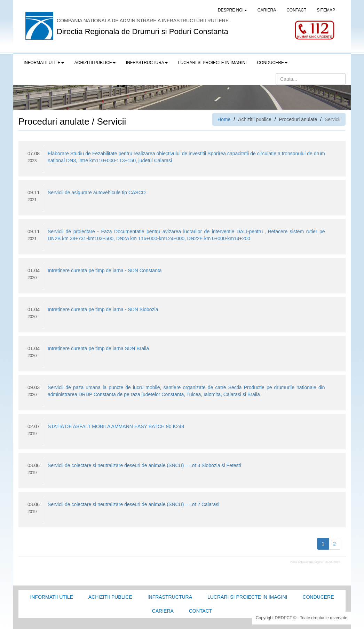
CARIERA (267, 10)
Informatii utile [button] (44, 63)
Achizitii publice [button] (95, 63)
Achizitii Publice (110, 597)
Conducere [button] (272, 63)
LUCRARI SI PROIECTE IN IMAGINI (212, 63)
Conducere (318, 597)
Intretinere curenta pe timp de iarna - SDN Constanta (105, 270)
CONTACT (296, 10)
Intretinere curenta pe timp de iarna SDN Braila (98, 348)
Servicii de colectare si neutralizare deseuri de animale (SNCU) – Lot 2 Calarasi (133, 504)
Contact (201, 611)
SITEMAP (326, 10)
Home (224, 119)
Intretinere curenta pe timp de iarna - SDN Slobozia (103, 309)
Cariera (163, 611)
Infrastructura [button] (147, 63)
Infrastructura (170, 597)
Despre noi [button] (232, 10)
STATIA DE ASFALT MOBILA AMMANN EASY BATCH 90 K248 (116, 426)
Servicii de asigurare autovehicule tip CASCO (97, 192)
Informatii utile (51, 597)
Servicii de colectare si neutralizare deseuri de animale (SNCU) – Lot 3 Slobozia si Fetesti (144, 465)
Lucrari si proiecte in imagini (247, 597)
